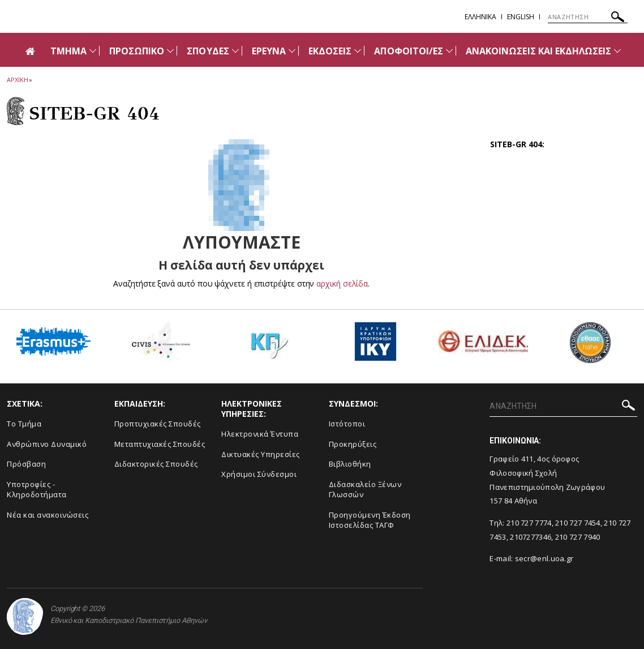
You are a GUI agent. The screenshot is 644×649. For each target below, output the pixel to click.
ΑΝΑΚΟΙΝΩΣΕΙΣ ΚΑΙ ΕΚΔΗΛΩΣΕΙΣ (538, 51)
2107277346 (531, 537)
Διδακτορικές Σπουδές (156, 464)
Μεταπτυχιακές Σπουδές (160, 444)
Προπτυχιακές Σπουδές (158, 424)
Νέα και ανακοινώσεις (48, 515)
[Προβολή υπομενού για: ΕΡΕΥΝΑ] (292, 51)
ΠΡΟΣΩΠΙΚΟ (137, 51)
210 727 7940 (578, 537)
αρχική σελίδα (342, 283)
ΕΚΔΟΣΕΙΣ (330, 51)
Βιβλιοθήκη (350, 464)
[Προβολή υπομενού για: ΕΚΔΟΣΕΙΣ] (358, 51)
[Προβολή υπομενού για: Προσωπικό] (170, 51)
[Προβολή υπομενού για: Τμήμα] (93, 51)
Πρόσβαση (26, 464)
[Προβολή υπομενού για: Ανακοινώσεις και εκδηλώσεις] (617, 51)
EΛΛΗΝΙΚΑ (480, 17)
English (521, 17)
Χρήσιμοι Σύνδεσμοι (259, 474)
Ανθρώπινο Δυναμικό (47, 444)
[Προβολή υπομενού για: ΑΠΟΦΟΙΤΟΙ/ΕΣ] (449, 51)
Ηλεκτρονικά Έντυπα (260, 434)
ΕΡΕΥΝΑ (269, 51)
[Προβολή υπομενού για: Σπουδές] (235, 51)
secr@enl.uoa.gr (544, 558)
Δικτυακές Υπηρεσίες (261, 454)
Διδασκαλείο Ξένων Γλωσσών (365, 490)
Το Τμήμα (24, 424)
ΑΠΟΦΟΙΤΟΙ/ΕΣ (409, 51)
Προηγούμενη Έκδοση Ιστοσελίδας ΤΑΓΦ (370, 520)
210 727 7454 (578, 523)
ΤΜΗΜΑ (68, 51)
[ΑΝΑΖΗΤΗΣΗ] (588, 17)
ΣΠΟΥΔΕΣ (208, 51)
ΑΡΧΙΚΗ (17, 80)
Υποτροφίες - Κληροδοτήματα (37, 490)
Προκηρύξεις (353, 444)
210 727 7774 (529, 523)
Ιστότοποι (347, 424)
